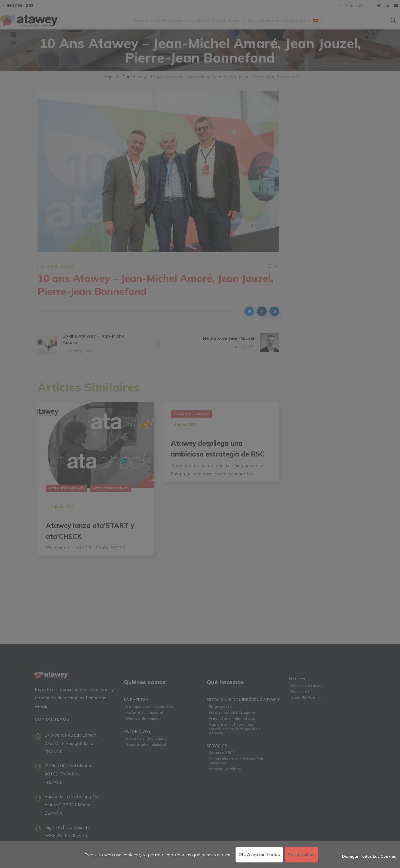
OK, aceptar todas (259, 854)
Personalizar (302, 854)
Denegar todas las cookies (369, 856)
